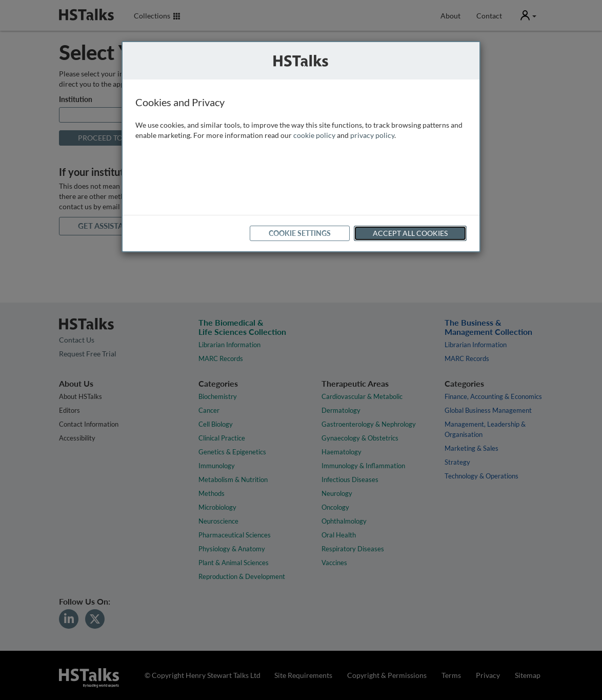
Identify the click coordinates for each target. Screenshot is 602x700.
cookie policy (314, 135)
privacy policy (372, 135)
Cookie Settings (300, 233)
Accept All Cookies (410, 233)
